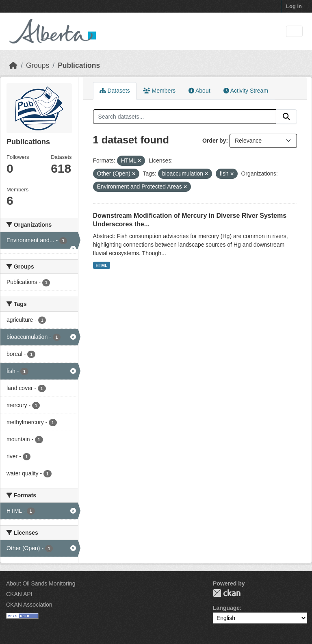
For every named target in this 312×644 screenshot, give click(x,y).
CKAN (227, 593)
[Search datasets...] (185, 117)
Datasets (115, 91)
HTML (101, 265)
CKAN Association (29, 605)
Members (159, 91)
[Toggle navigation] (294, 31)
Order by (214, 141)
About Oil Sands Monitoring (41, 583)
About (199, 91)
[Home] (13, 65)
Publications (79, 65)
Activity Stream (246, 91)
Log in (294, 6)
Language (226, 608)
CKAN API (19, 594)
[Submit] (286, 117)
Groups (38, 65)
